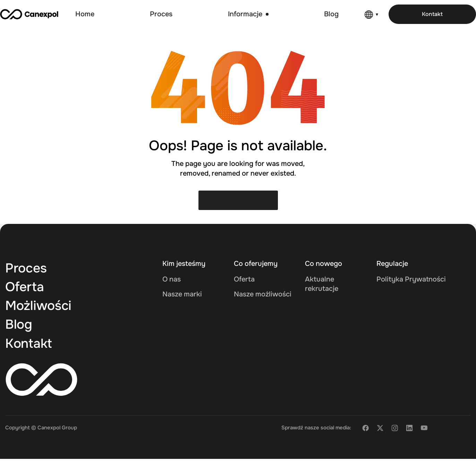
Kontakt (30, 346)
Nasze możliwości (263, 294)
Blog (19, 326)
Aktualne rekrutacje (322, 284)
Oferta (26, 288)
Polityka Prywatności (411, 279)
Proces (27, 268)
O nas (172, 279)
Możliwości (40, 307)
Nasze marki (182, 294)
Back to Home (238, 200)
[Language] (371, 15)
